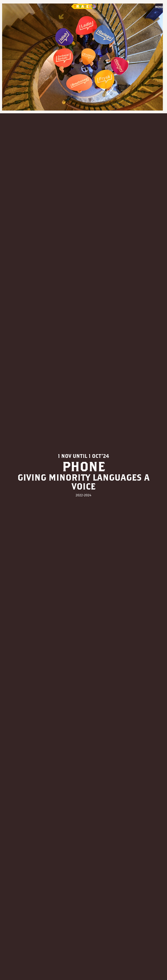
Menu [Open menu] (159, 7)
